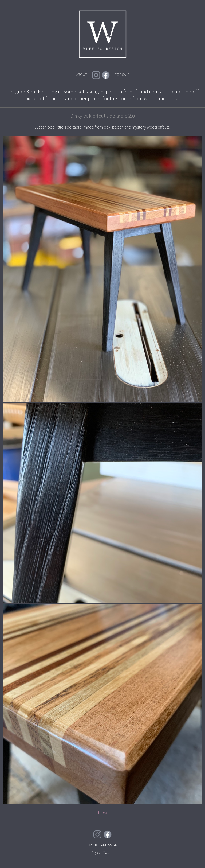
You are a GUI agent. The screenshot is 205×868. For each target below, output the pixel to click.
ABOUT (82, 75)
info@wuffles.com (103, 853)
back (102, 813)
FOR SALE (122, 75)
